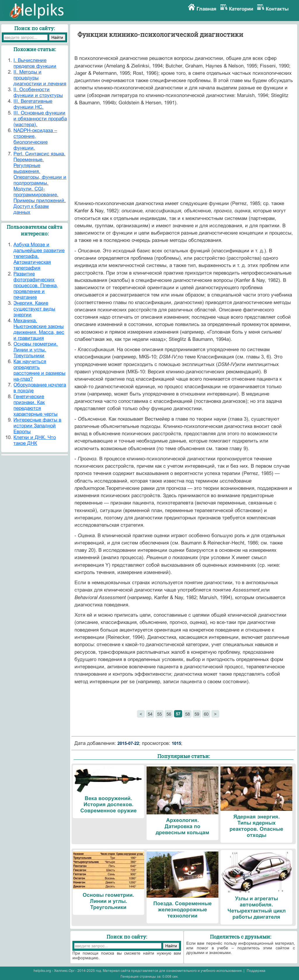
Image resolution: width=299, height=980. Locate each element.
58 (187, 714)
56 (169, 714)
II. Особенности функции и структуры (38, 92)
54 (150, 714)
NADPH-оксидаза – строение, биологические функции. (35, 139)
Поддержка (256, 971)
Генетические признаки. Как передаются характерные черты (35, 405)
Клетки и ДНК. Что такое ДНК (35, 440)
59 (197, 714)
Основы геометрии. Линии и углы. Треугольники (36, 350)
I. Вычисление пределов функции (35, 63)
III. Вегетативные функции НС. (33, 104)
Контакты (277, 9)
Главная (206, 9)
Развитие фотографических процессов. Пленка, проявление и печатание (36, 286)
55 (159, 714)
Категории (241, 9)
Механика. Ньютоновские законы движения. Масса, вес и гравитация (39, 329)
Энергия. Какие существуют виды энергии (34, 309)
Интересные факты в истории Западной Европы (37, 426)
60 (206, 714)
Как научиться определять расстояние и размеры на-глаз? (39, 370)
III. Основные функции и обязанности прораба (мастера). (40, 119)
